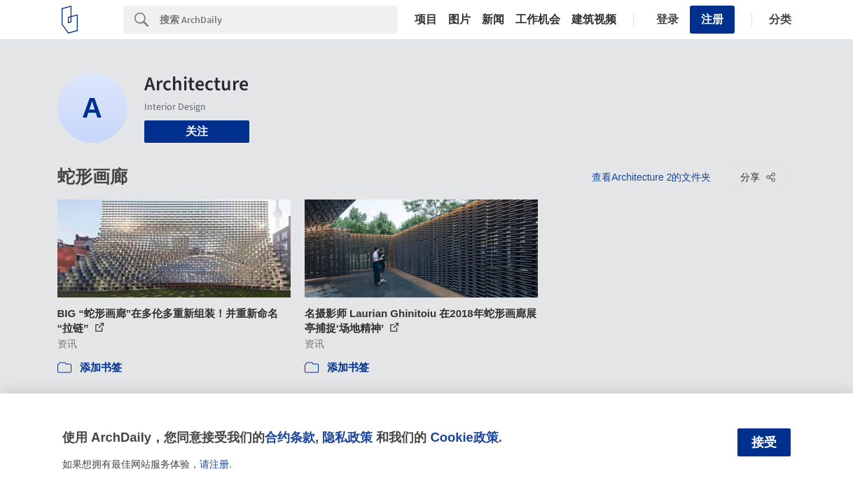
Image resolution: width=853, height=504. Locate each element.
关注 (197, 131)
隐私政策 (347, 437)
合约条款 (290, 437)
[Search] (279, 20)
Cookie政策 (464, 437)
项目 (426, 20)
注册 (712, 19)
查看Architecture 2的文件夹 (651, 177)
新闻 (493, 20)
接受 (764, 442)
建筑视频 (594, 20)
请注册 (214, 464)
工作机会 (538, 20)
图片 (459, 20)
